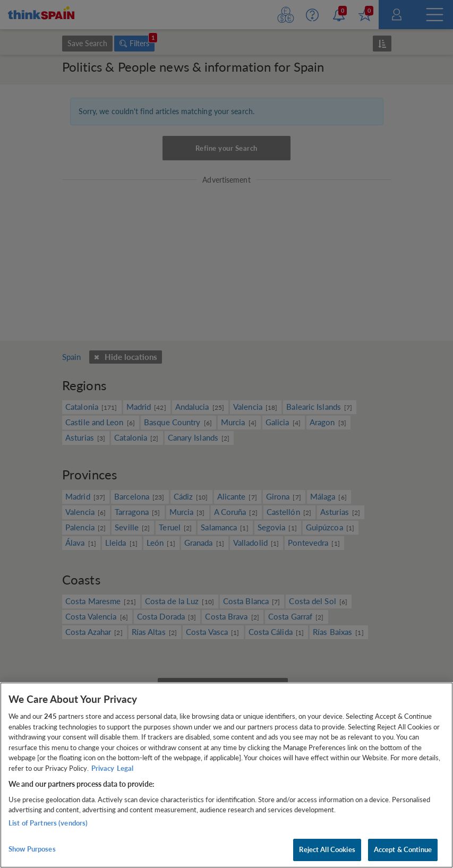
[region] (226, 775)
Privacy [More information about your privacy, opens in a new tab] (103, 768)
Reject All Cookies (327, 849)
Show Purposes (32, 849)
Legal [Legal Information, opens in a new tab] (125, 768)
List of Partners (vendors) (48, 823)
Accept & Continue (403, 849)
